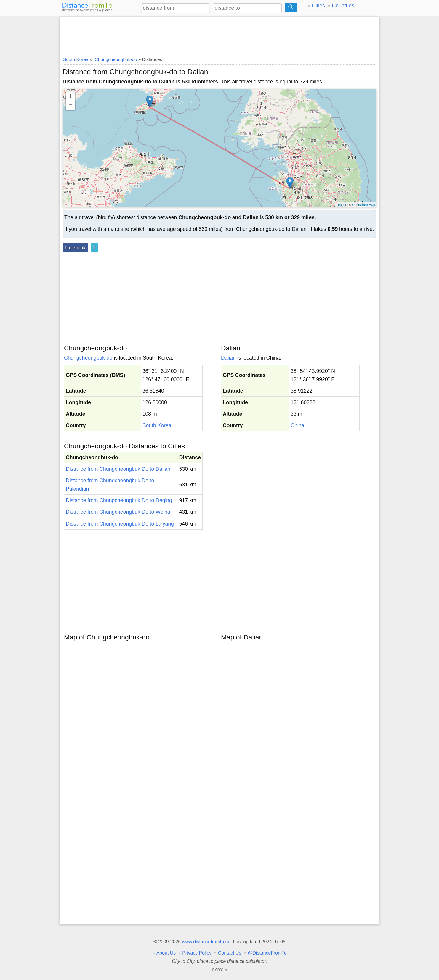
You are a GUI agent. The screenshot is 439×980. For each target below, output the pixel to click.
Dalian (228, 358)
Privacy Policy (197, 953)
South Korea (157, 425)
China (297, 425)
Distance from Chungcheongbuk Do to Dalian (118, 469)
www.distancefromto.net (207, 942)
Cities (318, 6)
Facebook (75, 248)
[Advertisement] (220, 35)
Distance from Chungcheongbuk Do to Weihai (119, 512)
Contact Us (230, 953)
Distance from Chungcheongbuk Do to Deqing (119, 500)
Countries (343, 6)
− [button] (71, 106)
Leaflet (341, 205)
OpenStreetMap (363, 205)
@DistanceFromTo (267, 953)
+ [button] (71, 97)
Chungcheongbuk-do (88, 358)
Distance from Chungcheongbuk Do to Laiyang (120, 524)
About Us (166, 953)
